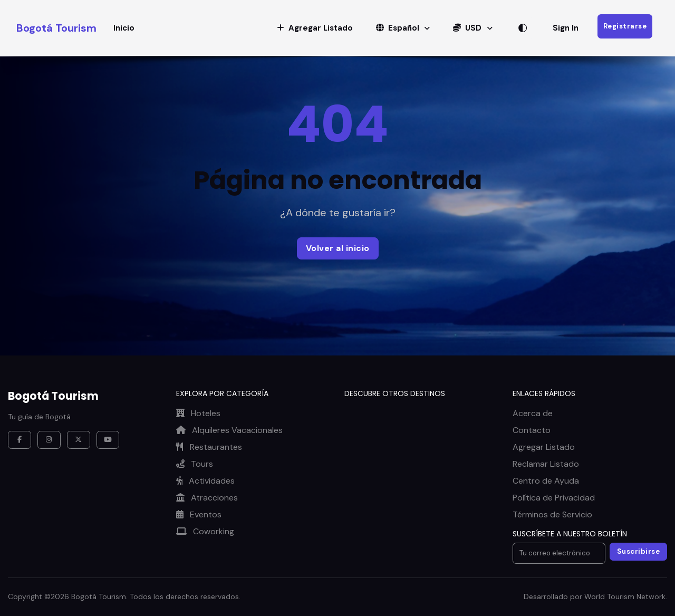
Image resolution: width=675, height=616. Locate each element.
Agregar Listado (544, 447)
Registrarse (625, 26)
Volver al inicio (338, 248)
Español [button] (399, 28)
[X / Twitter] (79, 440)
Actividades (205, 481)
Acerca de (533, 413)
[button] (315, 28)
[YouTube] (108, 440)
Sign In (566, 28)
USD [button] (468, 28)
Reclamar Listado (546, 464)
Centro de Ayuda (546, 481)
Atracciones (207, 498)
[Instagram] (49, 440)
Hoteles (198, 413)
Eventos (199, 514)
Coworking (205, 531)
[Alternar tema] (523, 28)
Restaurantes (209, 447)
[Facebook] (20, 440)
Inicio (124, 28)
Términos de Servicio (552, 514)
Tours (195, 464)
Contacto (532, 430)
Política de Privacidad (554, 498)
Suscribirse (639, 551)
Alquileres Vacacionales (229, 430)
